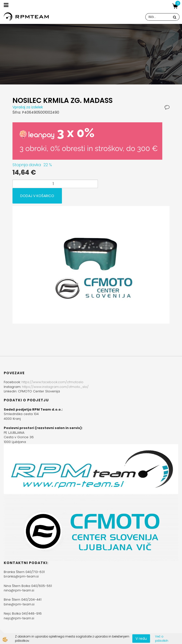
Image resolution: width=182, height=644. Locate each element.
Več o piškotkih (162, 639)
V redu (141, 639)
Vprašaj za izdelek (28, 107)
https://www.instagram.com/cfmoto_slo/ (55, 387)
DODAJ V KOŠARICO (37, 196)
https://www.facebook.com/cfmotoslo (52, 382)
